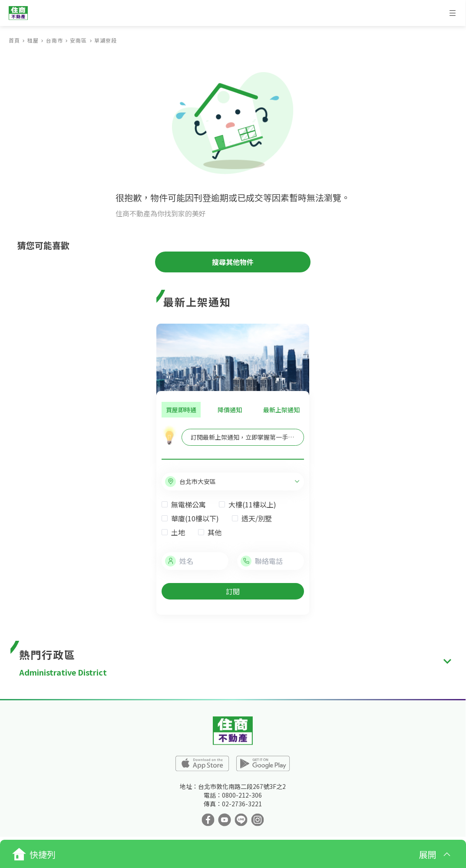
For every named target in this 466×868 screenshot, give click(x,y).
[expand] (447, 661)
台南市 (55, 40)
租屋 (33, 40)
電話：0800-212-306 (233, 795)
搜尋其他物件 (233, 262)
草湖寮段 (106, 40)
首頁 (14, 40)
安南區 (78, 40)
